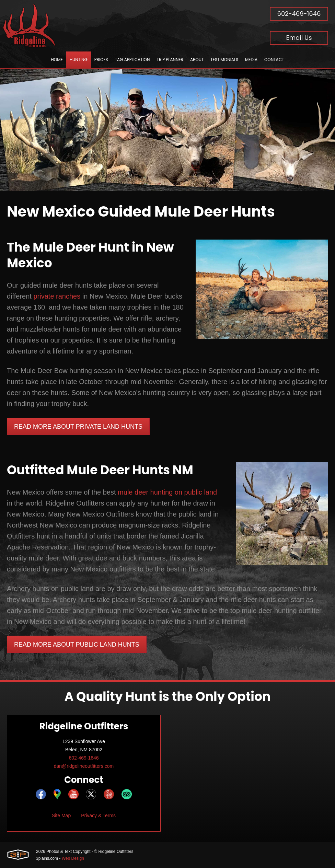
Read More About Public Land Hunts (77, 645)
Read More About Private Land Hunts (78, 427)
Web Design (73, 858)
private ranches (57, 296)
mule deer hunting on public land (167, 492)
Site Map (61, 815)
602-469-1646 (299, 14)
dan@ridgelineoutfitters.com (84, 766)
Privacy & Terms (98, 815)
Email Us (299, 38)
